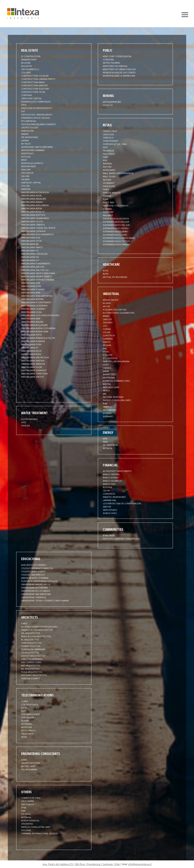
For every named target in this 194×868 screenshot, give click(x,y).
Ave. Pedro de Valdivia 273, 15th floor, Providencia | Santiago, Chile (81, 864)
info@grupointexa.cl (140, 864)
